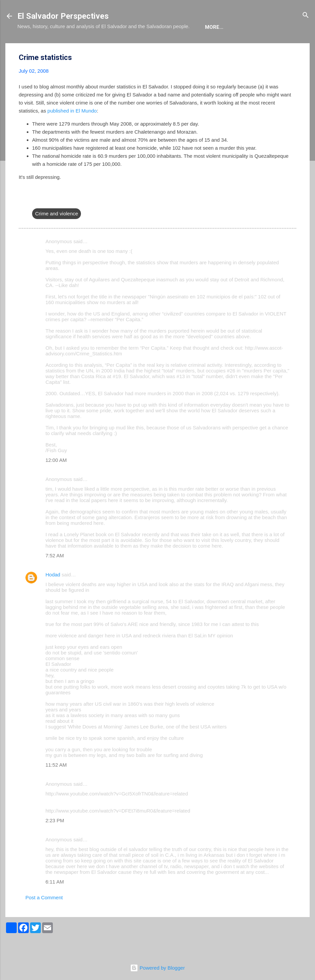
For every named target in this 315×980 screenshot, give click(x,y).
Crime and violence (57, 234)
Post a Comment (44, 918)
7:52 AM (55, 576)
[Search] (306, 16)
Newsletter (207, 48)
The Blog (65, 48)
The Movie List (159, 48)
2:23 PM (55, 841)
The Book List (108, 48)
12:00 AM (56, 480)
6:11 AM (55, 902)
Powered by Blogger (157, 968)
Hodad (53, 595)
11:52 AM (56, 785)
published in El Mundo (72, 131)
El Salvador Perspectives (63, 16)
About (31, 48)
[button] (292, 78)
